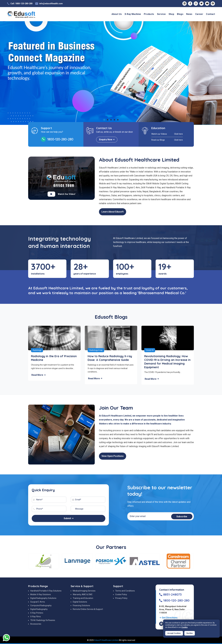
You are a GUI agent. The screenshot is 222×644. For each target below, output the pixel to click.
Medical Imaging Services (84, 591)
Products (149, 14)
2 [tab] (108, 120)
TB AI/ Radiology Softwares (43, 620)
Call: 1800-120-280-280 (21, 4)
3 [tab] (111, 120)
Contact (210, 14)
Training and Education (83, 598)
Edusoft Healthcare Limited (106, 640)
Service (161, 14)
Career (199, 14)
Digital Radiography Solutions (43, 598)
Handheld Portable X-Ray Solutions (46, 591)
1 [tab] (104, 120)
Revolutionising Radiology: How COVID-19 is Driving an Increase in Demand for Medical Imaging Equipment (167, 362)
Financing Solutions (81, 605)
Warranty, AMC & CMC (83, 594)
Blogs (180, 14)
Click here (178, 134)
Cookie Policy (121, 594)
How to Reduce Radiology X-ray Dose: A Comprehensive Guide (110, 358)
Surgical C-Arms (38, 602)
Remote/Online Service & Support (88, 609)
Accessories (36, 624)
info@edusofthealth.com (51, 4)
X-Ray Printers (37, 613)
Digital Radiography (39, 609)
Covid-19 (150, 350)
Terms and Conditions (125, 591)
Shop (171, 14)
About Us (117, 14)
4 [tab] (114, 120)
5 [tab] (118, 120)
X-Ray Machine (133, 14)
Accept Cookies (174, 633)
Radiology (37, 350)
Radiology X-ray (96, 350)
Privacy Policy (121, 598)
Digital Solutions (80, 602)
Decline (190, 633)
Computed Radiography (41, 605)
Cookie (184, 627)
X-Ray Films (36, 617)
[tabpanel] (111, 73)
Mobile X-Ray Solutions (41, 594)
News (189, 14)
